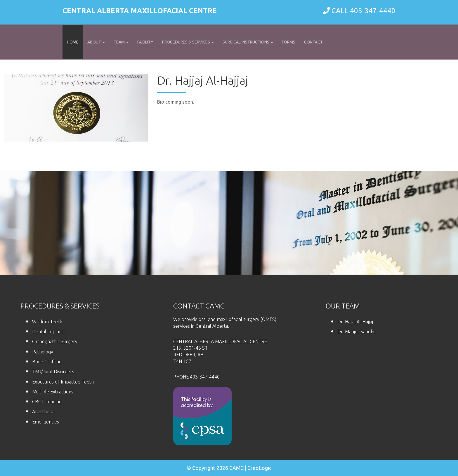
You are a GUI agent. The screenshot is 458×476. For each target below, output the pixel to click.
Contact (313, 42)
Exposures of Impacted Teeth (63, 382)
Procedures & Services (188, 42)
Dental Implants (49, 332)
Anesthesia (43, 412)
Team (121, 42)
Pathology (43, 352)
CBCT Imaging (47, 402)
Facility (145, 42)
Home (73, 42)
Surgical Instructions (248, 42)
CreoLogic (259, 468)
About (96, 42)
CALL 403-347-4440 (364, 11)
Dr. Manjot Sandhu (356, 332)
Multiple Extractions (53, 392)
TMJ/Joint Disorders (53, 372)
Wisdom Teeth (47, 322)
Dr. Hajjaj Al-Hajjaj (355, 322)
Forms (289, 42)
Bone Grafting (47, 362)
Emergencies (46, 422)
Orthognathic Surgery (55, 341)
